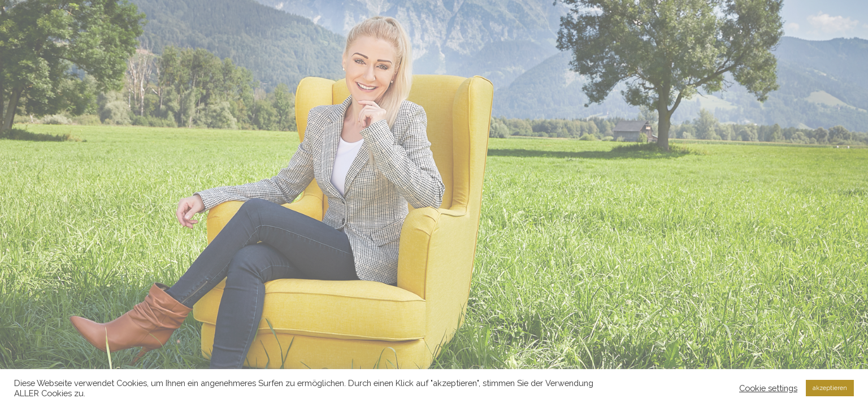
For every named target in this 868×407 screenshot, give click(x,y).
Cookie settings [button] (768, 388)
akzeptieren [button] (830, 388)
